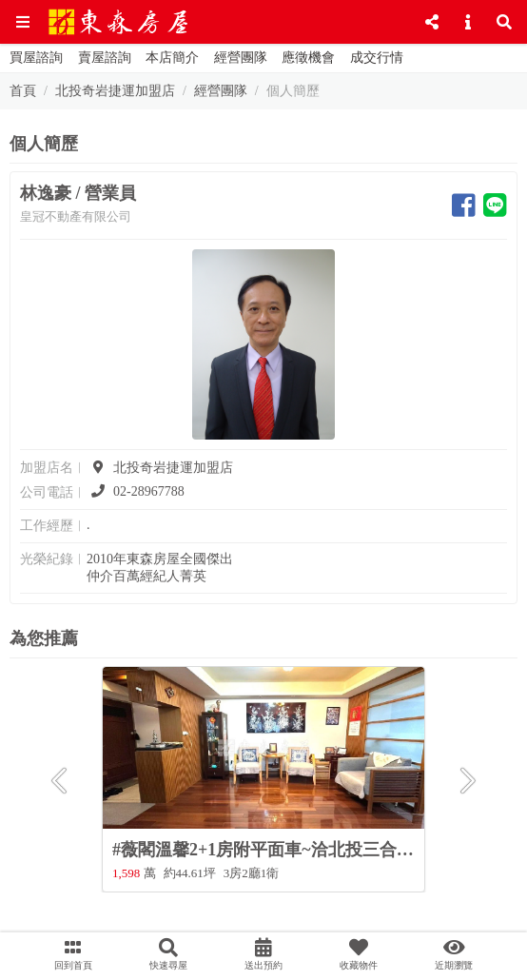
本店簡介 (172, 58)
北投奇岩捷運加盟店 (115, 91)
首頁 (23, 91)
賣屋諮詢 (105, 58)
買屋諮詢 (36, 58)
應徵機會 (308, 58)
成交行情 (377, 58)
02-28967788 (136, 491)
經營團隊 (241, 58)
